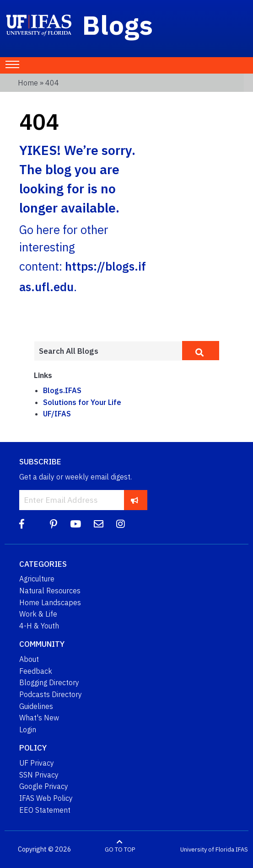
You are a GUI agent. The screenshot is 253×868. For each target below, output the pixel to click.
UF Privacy (37, 763)
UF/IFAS (57, 414)
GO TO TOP (120, 849)
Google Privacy (44, 786)
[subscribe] (135, 500)
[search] (201, 351)
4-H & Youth (39, 626)
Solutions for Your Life (82, 402)
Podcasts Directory (51, 694)
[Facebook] (22, 524)
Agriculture (37, 579)
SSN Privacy (39, 775)
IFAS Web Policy (46, 798)
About (29, 659)
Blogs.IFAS (62, 390)
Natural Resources (50, 591)
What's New (39, 718)
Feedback (36, 671)
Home (28, 83)
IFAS (242, 849)
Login (28, 730)
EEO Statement (45, 810)
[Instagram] (121, 524)
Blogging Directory (49, 682)
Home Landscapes (50, 602)
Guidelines (36, 706)
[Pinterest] (54, 524)
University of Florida (207, 849)
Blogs (118, 25)
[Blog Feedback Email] (99, 524)
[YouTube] (75, 524)
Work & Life (38, 614)
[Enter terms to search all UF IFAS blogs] (108, 351)
